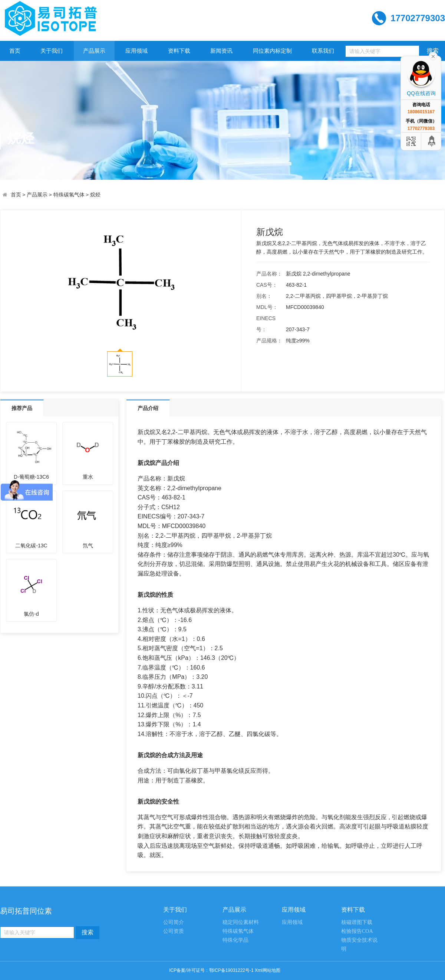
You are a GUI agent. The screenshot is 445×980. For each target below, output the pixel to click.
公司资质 (174, 931)
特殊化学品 (235, 940)
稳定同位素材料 (241, 922)
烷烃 (95, 195)
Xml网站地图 (268, 970)
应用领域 (136, 51)
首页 (15, 51)
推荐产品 (22, 408)
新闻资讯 (221, 51)
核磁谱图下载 (357, 922)
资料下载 (179, 51)
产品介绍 (148, 408)
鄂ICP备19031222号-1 (231, 970)
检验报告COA (357, 931)
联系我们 (323, 51)
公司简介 (174, 922)
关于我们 (52, 51)
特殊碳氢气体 (69, 195)
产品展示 (94, 51)
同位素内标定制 (272, 51)
